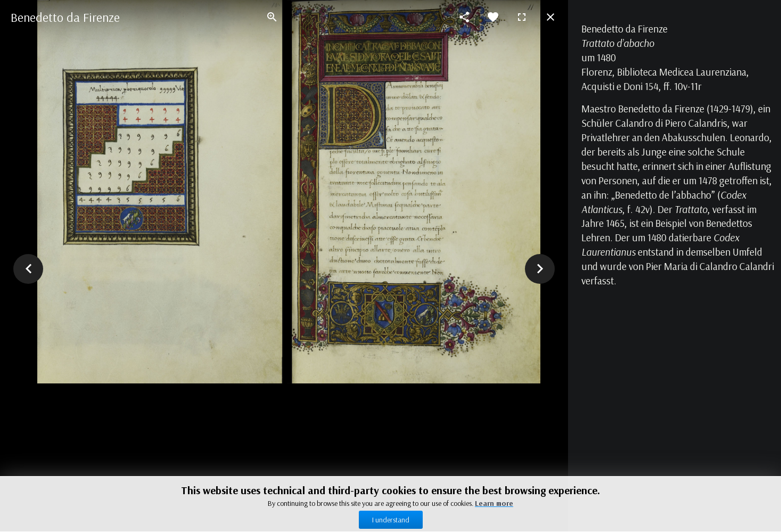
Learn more (494, 503)
